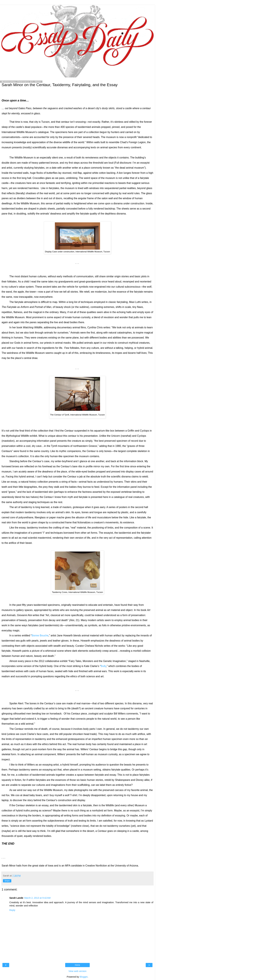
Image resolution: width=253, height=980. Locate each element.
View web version (77, 971)
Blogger (84, 977)
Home (77, 965)
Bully (103, 666)
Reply (12, 910)
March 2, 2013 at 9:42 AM (37, 898)
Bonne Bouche (40, 635)
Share (7, 881)
